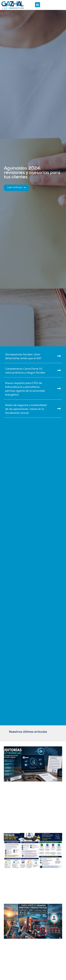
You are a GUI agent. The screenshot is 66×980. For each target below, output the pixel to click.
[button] (38, 5)
